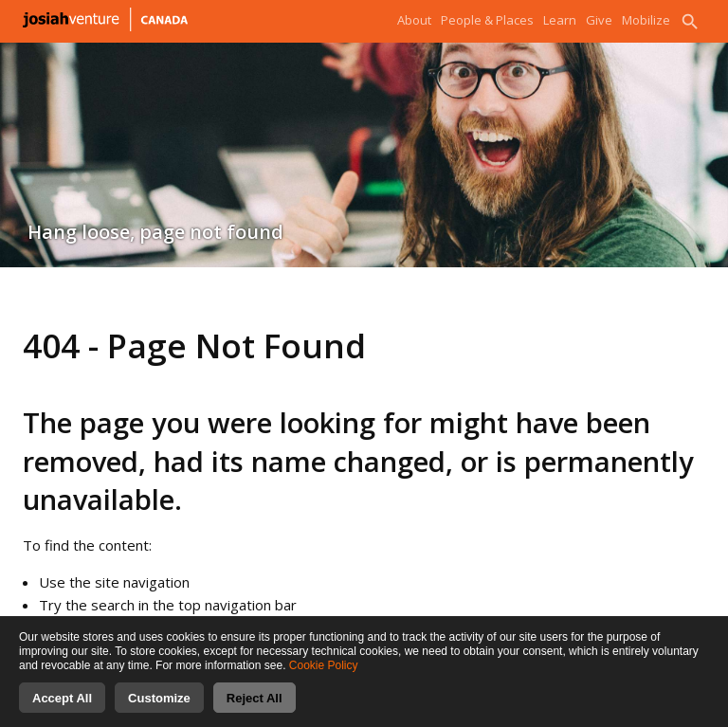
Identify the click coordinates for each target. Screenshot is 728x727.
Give (599, 20)
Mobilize (646, 20)
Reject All (255, 709)
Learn (560, 20)
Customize (159, 709)
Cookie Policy (324, 677)
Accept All (62, 709)
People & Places (487, 20)
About (414, 20)
